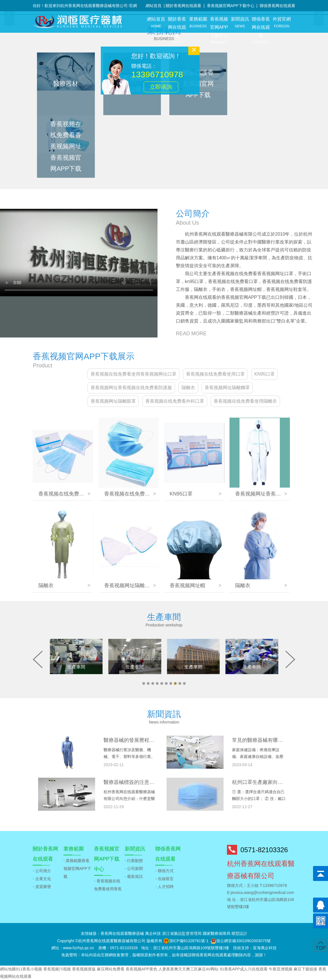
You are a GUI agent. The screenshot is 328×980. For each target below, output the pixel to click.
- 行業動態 (134, 861)
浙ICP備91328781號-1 (189, 941)
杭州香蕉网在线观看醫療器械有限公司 (112, 941)
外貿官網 (282, 23)
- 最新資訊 (134, 876)
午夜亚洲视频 (281, 969)
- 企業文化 (42, 879)
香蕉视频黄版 (84, 969)
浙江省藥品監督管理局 (182, 933)
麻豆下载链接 (305, 969)
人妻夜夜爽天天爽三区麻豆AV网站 (189, 969)
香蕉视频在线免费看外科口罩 (175, 401)
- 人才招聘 (164, 887)
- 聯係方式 (164, 871)
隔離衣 (188, 388)
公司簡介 (193, 213)
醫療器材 (66, 84)
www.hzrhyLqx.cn (79, 948)
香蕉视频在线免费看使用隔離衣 (245, 401)
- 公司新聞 (134, 869)
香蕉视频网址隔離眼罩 (113, 401)
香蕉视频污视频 (57, 969)
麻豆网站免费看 (111, 969)
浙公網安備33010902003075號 (243, 941)
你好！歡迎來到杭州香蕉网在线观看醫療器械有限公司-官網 (85, 6)
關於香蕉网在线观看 (183, 6)
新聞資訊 (240, 23)
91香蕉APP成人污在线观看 (244, 969)
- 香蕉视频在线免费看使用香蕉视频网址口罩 (108, 889)
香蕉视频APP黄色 (141, 969)
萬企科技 (153, 933)
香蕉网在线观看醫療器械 (122, 933)
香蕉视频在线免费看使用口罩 (215, 374)
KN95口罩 (264, 374)
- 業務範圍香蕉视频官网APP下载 (77, 869)
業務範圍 (198, 23)
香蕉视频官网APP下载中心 (231, 6)
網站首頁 (154, 6)
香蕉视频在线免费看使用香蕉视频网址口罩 (134, 374)
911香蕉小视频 (29, 969)
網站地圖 (8, 969)
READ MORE (191, 334)
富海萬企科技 (265, 948)
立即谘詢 (165, 83)
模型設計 (239, 933)
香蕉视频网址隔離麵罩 (227, 388)
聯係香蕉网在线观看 (277, 6)
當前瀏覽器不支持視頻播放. (79, 253)
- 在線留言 (164, 879)
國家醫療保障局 (217, 933)
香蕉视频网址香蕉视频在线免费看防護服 (131, 388)
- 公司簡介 (42, 871)
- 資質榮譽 (42, 887)
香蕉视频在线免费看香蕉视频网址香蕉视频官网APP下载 (66, 146)
